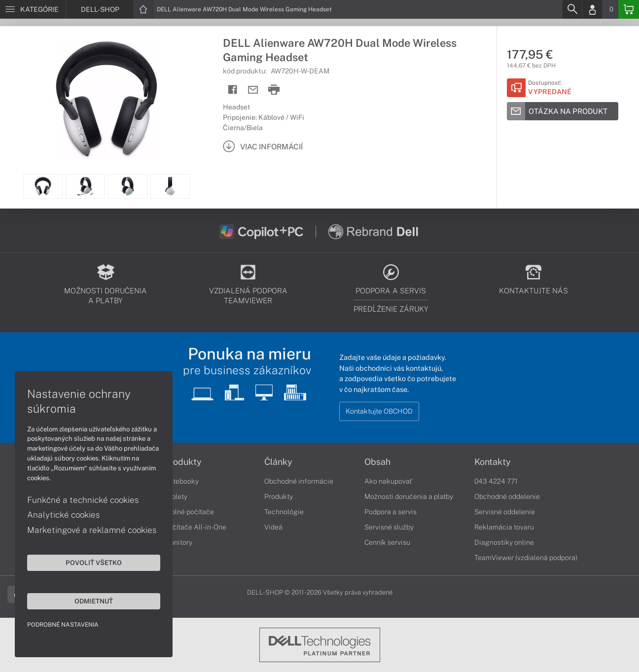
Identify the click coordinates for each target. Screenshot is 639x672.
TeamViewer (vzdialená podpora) (526, 558)
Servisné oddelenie (505, 512)
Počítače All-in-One (195, 527)
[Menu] (33, 9)
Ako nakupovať (388, 481)
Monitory (178, 542)
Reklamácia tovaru (504, 527)
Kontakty (493, 462)
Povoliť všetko (94, 563)
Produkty (183, 462)
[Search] (572, 9)
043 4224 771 (496, 481)
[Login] (592, 9)
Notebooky (181, 481)
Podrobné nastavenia (63, 625)
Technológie (284, 512)
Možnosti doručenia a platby (409, 496)
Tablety (176, 496)
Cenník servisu (387, 542)
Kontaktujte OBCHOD (379, 411)
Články (278, 462)
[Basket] (629, 9)
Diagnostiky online (504, 542)
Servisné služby (389, 527)
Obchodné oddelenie (507, 496)
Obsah (377, 462)
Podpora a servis (390, 512)
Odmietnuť (94, 601)
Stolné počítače (189, 512)
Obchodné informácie (299, 481)
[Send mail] (253, 90)
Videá (273, 527)
